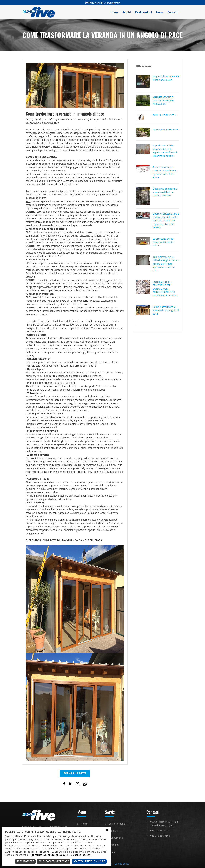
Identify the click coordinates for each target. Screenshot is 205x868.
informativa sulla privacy (48, 855)
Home (114, 12)
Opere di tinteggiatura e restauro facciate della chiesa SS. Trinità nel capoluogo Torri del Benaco (166, 221)
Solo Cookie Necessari (54, 861)
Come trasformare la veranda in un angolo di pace (166, 310)
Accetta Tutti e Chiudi (89, 861)
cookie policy (82, 855)
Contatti (173, 12)
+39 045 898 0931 (160, 830)
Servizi (127, 12)
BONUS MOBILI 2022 (164, 115)
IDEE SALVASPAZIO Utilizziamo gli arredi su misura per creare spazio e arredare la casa (166, 264)
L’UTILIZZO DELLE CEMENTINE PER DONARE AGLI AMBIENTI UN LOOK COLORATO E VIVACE (164, 289)
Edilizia (112, 852)
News (160, 12)
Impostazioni (25, 861)
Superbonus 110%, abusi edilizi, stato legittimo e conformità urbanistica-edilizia (165, 151)
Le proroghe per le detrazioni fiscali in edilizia (163, 242)
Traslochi (113, 831)
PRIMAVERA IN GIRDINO (166, 129)
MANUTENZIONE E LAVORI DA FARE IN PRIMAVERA (163, 101)
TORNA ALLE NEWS (75, 773)
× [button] (107, 830)
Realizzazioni (144, 12)
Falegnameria (115, 838)
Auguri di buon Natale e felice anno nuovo (166, 78)
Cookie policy (122, 864)
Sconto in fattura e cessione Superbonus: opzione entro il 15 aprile (165, 172)
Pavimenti (113, 845)
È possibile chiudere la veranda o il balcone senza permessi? (165, 192)
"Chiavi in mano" (117, 824)
